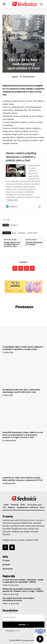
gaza (14, 233)
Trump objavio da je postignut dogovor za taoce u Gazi (12, 244)
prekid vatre (32, 233)
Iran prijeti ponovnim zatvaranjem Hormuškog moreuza (18, 599)
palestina (22, 233)
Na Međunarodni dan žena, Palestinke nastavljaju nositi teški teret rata (21, 391)
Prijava (23, 625)
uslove (17, 631)
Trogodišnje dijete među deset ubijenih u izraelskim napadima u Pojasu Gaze (23, 348)
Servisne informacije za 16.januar (34, 243)
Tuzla (5, 585)
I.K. (8, 220)
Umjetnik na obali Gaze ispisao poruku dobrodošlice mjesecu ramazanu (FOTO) (22, 479)
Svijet (24, 55)
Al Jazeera (14, 225)
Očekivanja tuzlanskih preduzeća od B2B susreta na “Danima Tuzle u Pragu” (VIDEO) (23, 590)
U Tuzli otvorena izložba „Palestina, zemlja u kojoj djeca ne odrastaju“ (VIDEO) (23, 581)
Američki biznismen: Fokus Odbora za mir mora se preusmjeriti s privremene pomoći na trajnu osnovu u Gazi (23, 435)
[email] (23, 617)
